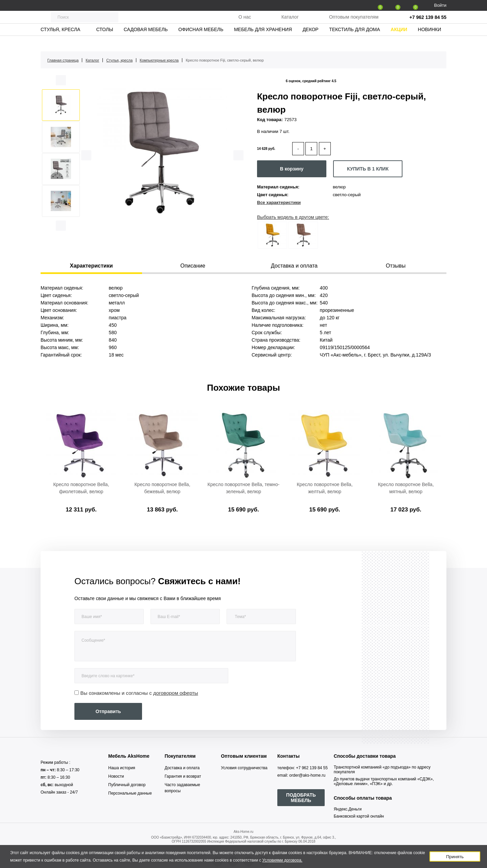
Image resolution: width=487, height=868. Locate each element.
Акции (399, 42)
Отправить (108, 711)
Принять (455, 857)
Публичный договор (127, 785)
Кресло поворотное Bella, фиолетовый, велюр (81, 488)
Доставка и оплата (182, 768)
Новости (116, 776)
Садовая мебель (146, 42)
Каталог (290, 23)
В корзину (292, 169)
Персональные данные (130, 793)
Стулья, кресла (60, 42)
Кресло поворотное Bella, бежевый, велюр (162, 488)
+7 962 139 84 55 (428, 24)
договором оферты (176, 693)
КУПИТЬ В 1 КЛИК (368, 169)
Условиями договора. (283, 860)
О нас (245, 23)
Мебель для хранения (263, 42)
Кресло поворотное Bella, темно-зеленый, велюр (244, 488)
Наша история (122, 768)
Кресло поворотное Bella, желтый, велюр (324, 488)
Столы (105, 42)
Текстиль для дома (354, 42)
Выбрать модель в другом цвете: (293, 217)
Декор (311, 42)
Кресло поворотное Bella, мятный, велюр (406, 488)
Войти (440, 5)
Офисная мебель (201, 42)
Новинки (430, 42)
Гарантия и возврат (183, 776)
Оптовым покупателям (354, 23)
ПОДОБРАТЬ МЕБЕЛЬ (301, 798)
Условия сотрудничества (244, 768)
